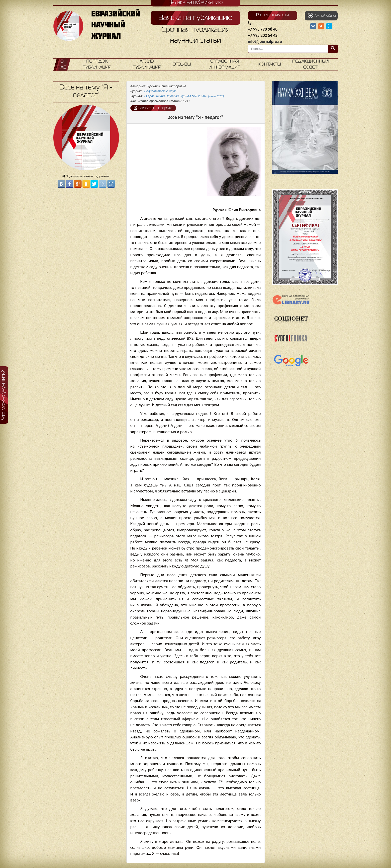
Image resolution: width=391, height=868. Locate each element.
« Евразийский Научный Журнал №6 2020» (184, 96)
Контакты (270, 64)
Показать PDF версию (153, 108)
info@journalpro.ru (265, 41)
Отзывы (182, 64)
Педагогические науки (161, 91)
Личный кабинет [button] (322, 15)
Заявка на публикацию (195, 18)
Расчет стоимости (272, 15)
